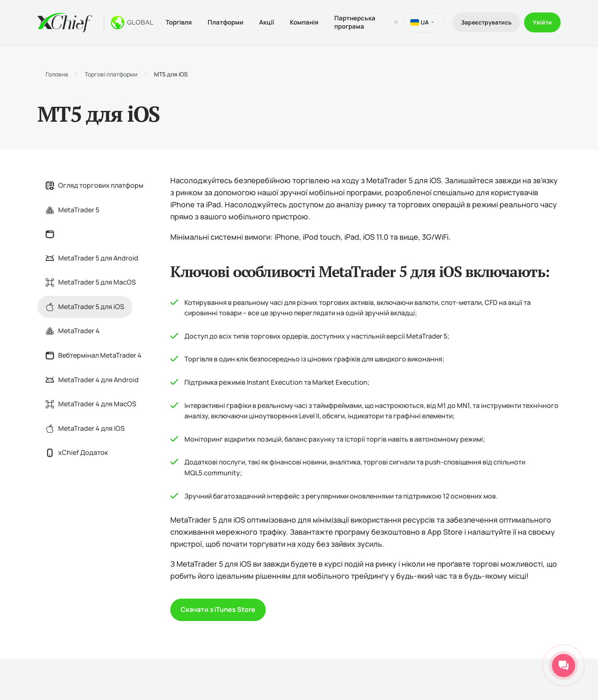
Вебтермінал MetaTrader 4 (94, 355)
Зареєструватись (486, 22)
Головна (57, 74)
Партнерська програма (355, 22)
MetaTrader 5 (72, 210)
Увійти (542, 22)
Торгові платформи (111, 74)
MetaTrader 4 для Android (92, 380)
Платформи (225, 22)
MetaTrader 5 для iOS (85, 307)
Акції (267, 22)
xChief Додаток (77, 452)
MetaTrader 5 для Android (92, 258)
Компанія (304, 22)
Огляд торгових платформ (94, 185)
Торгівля (179, 22)
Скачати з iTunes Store (218, 609)
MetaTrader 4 (73, 331)
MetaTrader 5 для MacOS (91, 282)
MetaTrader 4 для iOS (85, 428)
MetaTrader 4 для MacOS (91, 404)
